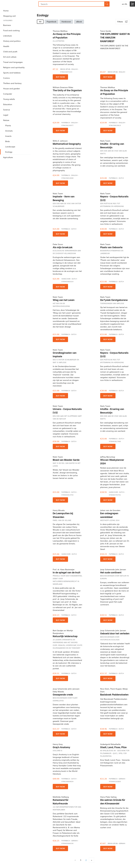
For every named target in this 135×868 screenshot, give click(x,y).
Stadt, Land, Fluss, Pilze (113, 747)
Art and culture (10, 57)
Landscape (10, 147)
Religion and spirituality (14, 67)
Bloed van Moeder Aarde (66, 460)
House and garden (12, 88)
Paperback (51, 22)
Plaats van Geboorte (111, 247)
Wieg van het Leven (64, 300)
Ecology (9, 152)
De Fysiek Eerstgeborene (114, 300)
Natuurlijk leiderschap (65, 636)
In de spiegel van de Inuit (67, 573)
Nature (6, 120)
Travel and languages (13, 62)
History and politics (12, 41)
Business (7, 25)
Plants (8, 125)
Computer (8, 94)
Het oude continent (111, 573)
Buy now (60, 77)
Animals (9, 131)
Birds (8, 141)
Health (6, 46)
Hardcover (66, 22)
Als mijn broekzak (63, 247)
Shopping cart (9, 16)
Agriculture (8, 157)
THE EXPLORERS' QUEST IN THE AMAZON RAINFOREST (115, 38)
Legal (6, 115)
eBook (79, 22)
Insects (8, 136)
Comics (6, 78)
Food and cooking (11, 30)
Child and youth (10, 51)
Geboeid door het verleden (115, 634)
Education (8, 104)
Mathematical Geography (67, 144)
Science (7, 110)
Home (6, 11)
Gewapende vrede (63, 695)
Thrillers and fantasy (12, 83)
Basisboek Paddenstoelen (114, 695)
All (40, 22)
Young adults (9, 99)
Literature (7, 36)
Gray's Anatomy (61, 747)
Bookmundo (14, 4)
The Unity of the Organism (67, 90)
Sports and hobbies (12, 73)
